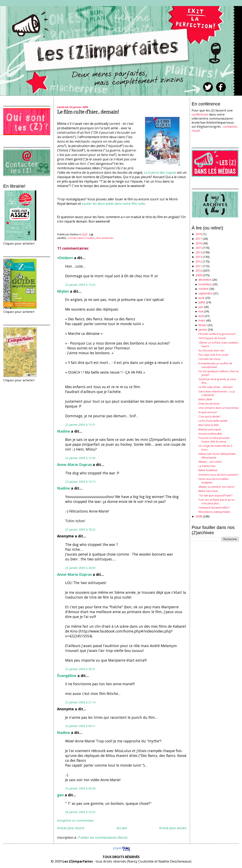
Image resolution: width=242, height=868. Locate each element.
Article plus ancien (173, 828)
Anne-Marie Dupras (74, 464)
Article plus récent (71, 828)
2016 (199, 243)
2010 (199, 271)
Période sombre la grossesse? (217, 334)
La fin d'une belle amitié (213, 421)
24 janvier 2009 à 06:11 (80, 726)
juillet (202, 302)
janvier (203, 329)
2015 (199, 248)
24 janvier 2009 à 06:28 (80, 788)
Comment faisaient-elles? (214, 508)
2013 (199, 257)
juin (201, 307)
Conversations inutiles (82, 238)
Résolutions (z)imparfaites (214, 512)
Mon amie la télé (209, 425)
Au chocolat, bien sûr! (211, 350)
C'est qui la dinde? (210, 416)
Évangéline (67, 676)
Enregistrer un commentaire (75, 820)
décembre (205, 280)
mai (201, 311)
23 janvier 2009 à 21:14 (80, 702)
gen (60, 795)
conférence (200, 114)
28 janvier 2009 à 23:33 (80, 812)
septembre (205, 293)
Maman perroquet (210, 429)
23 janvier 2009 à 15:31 (80, 425)
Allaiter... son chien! (210, 462)
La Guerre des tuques (160, 172)
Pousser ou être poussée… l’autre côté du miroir (215, 440)
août (201, 298)
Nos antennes (105, 238)
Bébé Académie (208, 470)
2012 (199, 261)
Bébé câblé (205, 399)
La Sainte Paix (207, 466)
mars (202, 320)
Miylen (63, 291)
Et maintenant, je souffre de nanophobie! (215, 365)
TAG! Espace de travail (212, 338)
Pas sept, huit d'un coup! (213, 355)
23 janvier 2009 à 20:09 (80, 568)
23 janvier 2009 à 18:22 (80, 529)
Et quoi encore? (208, 412)
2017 (199, 239)
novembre (205, 284)
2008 (199, 516)
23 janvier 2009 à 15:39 (80, 458)
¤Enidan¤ (65, 258)
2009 (199, 275)
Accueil (122, 828)
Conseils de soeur (210, 359)
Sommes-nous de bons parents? (218, 475)
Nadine (64, 431)
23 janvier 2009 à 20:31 (80, 669)
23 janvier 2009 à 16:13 (80, 482)
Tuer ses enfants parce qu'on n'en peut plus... (217, 501)
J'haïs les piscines (209, 404)
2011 (199, 266)
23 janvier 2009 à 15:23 (80, 285)
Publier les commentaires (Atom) (103, 838)
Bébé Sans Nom (208, 491)
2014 (199, 252)
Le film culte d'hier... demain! (88, 112)
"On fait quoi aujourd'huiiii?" (216, 495)
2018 (199, 234)
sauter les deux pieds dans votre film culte (113, 204)
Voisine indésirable (210, 434)
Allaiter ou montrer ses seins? (217, 487)
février (203, 325)
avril (201, 316)
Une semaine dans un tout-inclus (219, 408)
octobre (203, 289)
